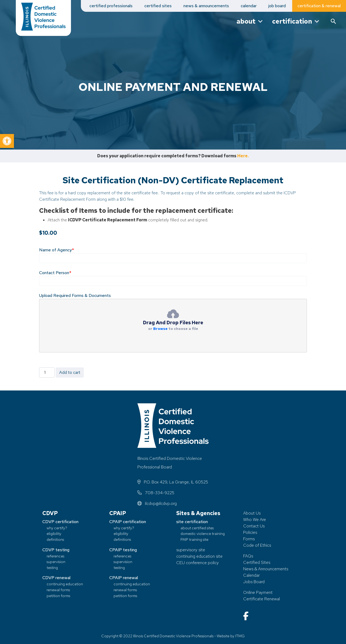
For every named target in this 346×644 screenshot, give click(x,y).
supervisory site (191, 550)
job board (277, 6)
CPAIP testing (123, 550)
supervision (56, 562)
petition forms (58, 596)
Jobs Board (254, 582)
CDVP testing (56, 550)
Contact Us (254, 526)
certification (296, 21)
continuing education (65, 584)
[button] (7, 141)
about (250, 21)
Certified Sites (257, 562)
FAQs (248, 556)
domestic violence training (203, 533)
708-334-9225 (156, 493)
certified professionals (111, 6)
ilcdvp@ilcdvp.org (157, 503)
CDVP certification (60, 522)
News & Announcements (266, 569)
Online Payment (258, 592)
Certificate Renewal (262, 599)
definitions (55, 539)
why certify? (57, 528)
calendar (249, 6)
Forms (249, 539)
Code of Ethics (257, 545)
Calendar (251, 575)
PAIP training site (194, 539)
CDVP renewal (56, 578)
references (55, 556)
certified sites (158, 6)
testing (52, 567)
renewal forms (58, 590)
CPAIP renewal (124, 578)
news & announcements (206, 6)
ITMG (240, 636)
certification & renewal (319, 6)
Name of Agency (57, 250)
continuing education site (199, 556)
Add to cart (70, 372)
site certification (192, 522)
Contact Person (55, 273)
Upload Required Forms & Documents (75, 295)
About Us (252, 513)
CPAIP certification (128, 522)
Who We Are (255, 520)
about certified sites (197, 528)
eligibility (54, 533)
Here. (243, 156)
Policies (250, 532)
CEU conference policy (198, 563)
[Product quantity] (47, 373)
